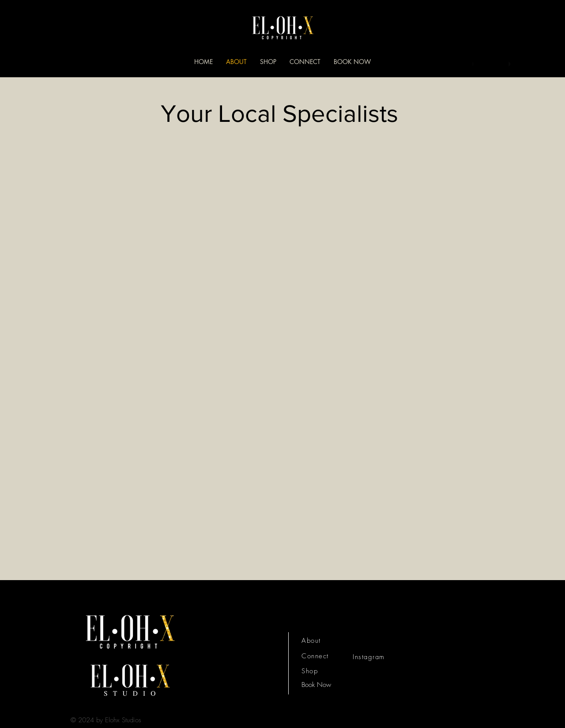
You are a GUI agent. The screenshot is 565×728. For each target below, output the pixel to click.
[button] (525, 63)
